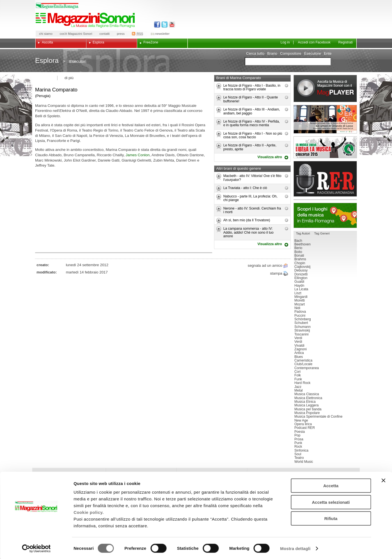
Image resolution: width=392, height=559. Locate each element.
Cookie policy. (89, 512)
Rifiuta (331, 518)
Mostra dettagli (295, 548)
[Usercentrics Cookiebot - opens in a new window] (36, 548)
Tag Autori (303, 233)
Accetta (331, 485)
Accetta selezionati (331, 502)
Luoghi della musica (325, 215)
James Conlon (138, 155)
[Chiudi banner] (383, 480)
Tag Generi (322, 233)
